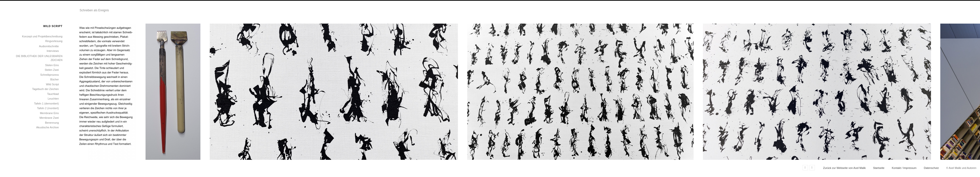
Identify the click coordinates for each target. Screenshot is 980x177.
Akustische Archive (48, 127)
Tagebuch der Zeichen (45, 89)
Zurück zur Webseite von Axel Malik (844, 168)
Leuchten (53, 99)
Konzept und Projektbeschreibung (42, 36)
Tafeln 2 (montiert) (48, 108)
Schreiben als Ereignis (94, 10)
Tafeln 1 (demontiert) (46, 103)
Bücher (55, 79)
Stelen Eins (52, 65)
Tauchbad (53, 94)
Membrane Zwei (49, 118)
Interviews (53, 51)
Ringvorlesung (54, 41)
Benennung (52, 123)
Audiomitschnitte (49, 46)
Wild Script (52, 84)
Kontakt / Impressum (904, 168)
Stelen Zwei (52, 70)
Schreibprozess (49, 75)
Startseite (879, 168)
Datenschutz (931, 168)
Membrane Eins (49, 113)
